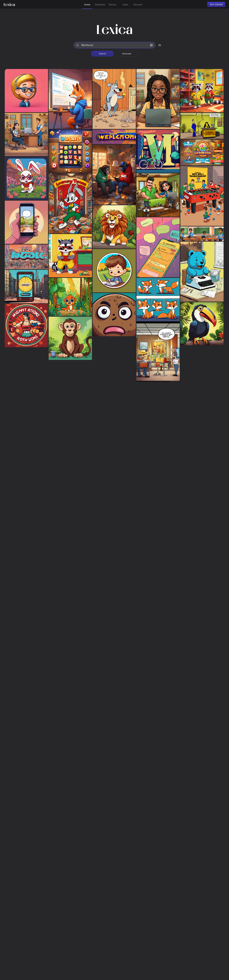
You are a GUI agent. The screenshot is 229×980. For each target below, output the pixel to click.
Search (102, 54)
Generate (127, 54)
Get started (216, 4)
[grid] (114, 503)
